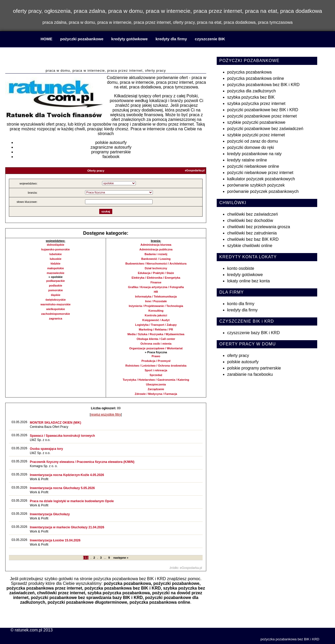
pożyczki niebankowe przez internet (260, 173)
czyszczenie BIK (210, 39)
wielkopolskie (55, 309)
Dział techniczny (156, 268)
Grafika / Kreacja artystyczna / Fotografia (156, 287)
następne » (121, 558)
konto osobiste (241, 268)
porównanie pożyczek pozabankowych (263, 191)
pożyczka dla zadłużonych (252, 91)
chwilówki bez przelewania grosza (259, 227)
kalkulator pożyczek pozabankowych (261, 179)
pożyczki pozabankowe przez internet (262, 116)
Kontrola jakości (156, 315)
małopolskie (55, 268)
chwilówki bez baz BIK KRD (253, 239)
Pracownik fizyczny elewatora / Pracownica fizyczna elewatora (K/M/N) (82, 462)
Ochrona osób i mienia (156, 344)
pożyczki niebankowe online (253, 166)
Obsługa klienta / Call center (156, 339)
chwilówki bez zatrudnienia (252, 233)
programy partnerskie (111, 152)
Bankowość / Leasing (156, 259)
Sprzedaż (156, 375)
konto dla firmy (241, 304)
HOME (46, 39)
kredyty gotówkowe (129, 39)
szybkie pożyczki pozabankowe (256, 122)
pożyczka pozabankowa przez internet (44, 588)
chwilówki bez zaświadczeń (253, 214)
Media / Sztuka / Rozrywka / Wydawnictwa (156, 334)
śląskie (56, 295)
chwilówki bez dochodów (250, 220)
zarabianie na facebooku (250, 374)
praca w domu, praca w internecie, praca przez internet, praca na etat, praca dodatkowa (106, 59)
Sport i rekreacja (156, 370)
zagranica (56, 318)
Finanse (156, 282)
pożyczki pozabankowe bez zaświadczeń (265, 129)
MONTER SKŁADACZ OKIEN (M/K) (55, 423)
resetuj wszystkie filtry (106, 415)
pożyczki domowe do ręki (251, 147)
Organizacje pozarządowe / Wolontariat (156, 348)
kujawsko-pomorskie (56, 249)
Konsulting (156, 311)
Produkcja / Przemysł (156, 361)
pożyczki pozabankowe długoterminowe (87, 602)
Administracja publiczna (156, 249)
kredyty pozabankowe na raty (254, 154)
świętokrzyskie (55, 300)
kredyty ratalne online (247, 160)
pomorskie (55, 290)
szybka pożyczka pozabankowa (119, 593)
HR (156, 292)
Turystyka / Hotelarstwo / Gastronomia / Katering (156, 380)
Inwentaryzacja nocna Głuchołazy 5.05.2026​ (62, 488)
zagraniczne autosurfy (111, 147)
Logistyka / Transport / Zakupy (156, 325)
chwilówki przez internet (61, 593)
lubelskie (56, 254)
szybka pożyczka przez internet (256, 103)
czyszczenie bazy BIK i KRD (253, 333)
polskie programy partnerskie (254, 368)
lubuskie (56, 259)
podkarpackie (56, 281)
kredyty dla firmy (171, 39)
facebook (111, 157)
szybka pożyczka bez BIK (251, 97)
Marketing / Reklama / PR (156, 329)
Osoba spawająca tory (46, 449)
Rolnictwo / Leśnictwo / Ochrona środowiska (156, 366)
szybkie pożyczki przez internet (256, 135)
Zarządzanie (156, 389)
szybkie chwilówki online (250, 246)
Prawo (156, 356)
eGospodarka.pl (195, 170)
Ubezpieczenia (156, 384)
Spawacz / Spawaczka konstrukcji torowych (62, 436)
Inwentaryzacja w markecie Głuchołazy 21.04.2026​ (67, 527)
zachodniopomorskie (55, 314)
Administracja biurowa (156, 245)
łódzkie (56, 264)
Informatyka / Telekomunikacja (156, 296)
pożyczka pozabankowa (127, 583)
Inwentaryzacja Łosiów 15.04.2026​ (55, 540)
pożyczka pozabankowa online (160, 602)
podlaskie (56, 285)
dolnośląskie (56, 245)
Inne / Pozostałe (156, 301)
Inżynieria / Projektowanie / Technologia (156, 306)
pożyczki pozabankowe (82, 39)
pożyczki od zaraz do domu (253, 141)
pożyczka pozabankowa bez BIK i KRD (130, 579)
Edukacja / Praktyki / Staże (156, 273)
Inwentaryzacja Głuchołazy (50, 514)
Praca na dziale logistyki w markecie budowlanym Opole (72, 501)
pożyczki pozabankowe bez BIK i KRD (263, 110)
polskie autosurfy (111, 142)
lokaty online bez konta (249, 281)
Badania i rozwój (156, 254)
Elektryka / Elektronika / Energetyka (156, 278)
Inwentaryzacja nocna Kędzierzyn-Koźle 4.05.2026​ (67, 475)
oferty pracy (238, 355)
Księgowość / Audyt (156, 320)
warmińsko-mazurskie (56, 304)
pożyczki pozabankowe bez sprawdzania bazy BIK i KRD (87, 598)
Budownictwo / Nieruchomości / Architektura (156, 264)
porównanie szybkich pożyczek (256, 185)
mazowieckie (56, 273)
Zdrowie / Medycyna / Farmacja (156, 394)
